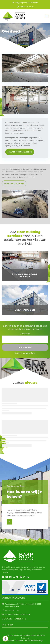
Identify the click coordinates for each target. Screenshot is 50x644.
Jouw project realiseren (20, 152)
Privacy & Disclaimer (15, 641)
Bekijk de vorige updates (25, 353)
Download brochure (14, 183)
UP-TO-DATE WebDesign (34, 641)
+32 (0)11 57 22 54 (12, 610)
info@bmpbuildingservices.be (17, 614)
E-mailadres (25, 334)
